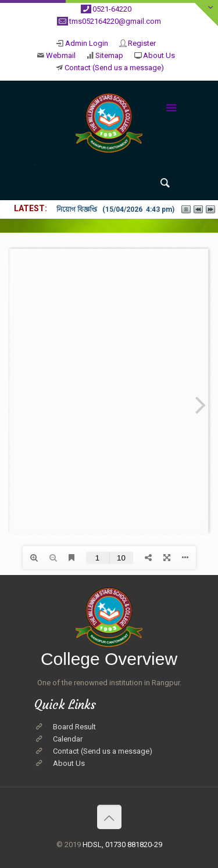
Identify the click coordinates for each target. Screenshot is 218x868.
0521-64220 (112, 9)
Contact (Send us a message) (114, 68)
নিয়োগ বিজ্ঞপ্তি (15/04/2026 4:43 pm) (115, 209)
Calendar (68, 739)
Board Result (74, 727)
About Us (159, 55)
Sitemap (109, 55)
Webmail (61, 55)
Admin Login (87, 43)
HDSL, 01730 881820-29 (122, 845)
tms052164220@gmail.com (115, 21)
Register (142, 43)
